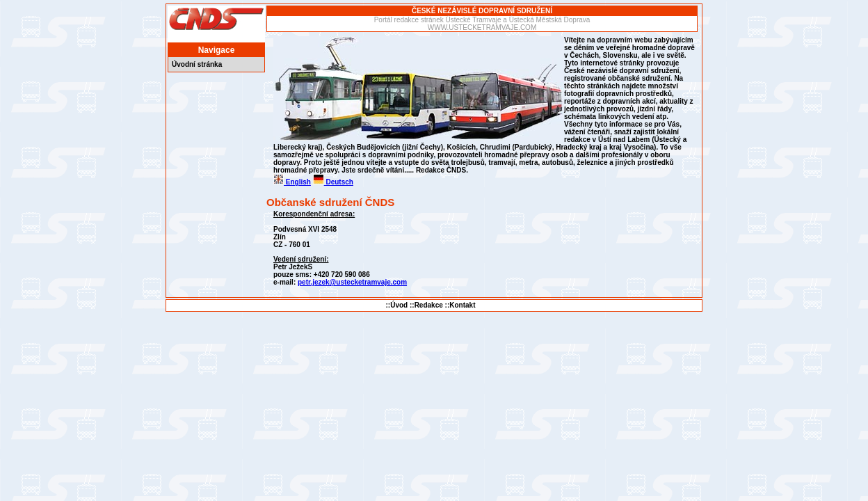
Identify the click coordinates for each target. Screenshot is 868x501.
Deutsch (333, 182)
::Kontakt (460, 305)
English (292, 182)
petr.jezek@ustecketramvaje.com (352, 282)
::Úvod (397, 305)
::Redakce (426, 305)
